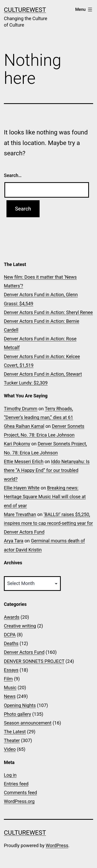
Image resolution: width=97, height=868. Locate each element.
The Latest (15, 732)
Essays (11, 670)
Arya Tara (14, 541)
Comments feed (20, 793)
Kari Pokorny (17, 444)
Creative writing (20, 626)
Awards (12, 617)
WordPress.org (19, 801)
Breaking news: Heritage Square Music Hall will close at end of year (45, 497)
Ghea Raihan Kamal (24, 426)
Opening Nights (20, 705)
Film (8, 679)
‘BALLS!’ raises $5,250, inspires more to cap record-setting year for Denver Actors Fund (48, 523)
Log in (10, 775)
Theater (12, 740)
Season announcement (28, 723)
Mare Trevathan (20, 514)
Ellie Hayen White (22, 488)
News (10, 696)
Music (10, 688)
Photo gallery (17, 714)
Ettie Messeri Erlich (24, 461)
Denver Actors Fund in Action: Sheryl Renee (48, 312)
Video (10, 749)
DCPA (10, 635)
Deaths (11, 643)
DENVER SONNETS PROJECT (34, 661)
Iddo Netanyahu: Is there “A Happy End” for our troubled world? (47, 470)
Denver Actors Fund (24, 652)
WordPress (57, 845)
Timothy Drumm (21, 409)
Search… (13, 175)
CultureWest (25, 10)
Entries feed (16, 784)
